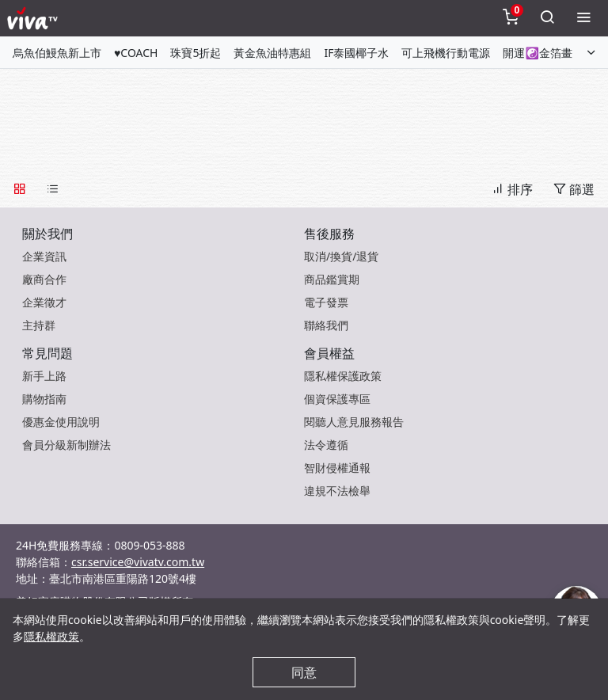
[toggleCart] (511, 18)
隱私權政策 (51, 636)
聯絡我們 (326, 325)
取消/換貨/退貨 (341, 256)
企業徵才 (44, 302)
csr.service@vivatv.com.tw (138, 562)
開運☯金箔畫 (537, 53)
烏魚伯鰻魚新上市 (57, 53)
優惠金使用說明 (61, 422)
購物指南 (44, 399)
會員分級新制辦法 (66, 445)
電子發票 (326, 302)
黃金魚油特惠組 (272, 53)
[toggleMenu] (583, 18)
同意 (304, 672)
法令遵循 (326, 445)
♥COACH (136, 53)
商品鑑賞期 (332, 279)
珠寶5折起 (196, 53)
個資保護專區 (337, 399)
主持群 (39, 325)
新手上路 (44, 376)
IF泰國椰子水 (356, 53)
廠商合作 (44, 279)
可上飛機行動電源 (446, 53)
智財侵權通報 (337, 468)
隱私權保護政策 (343, 376)
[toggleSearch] (547, 18)
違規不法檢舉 (337, 491)
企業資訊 (44, 256)
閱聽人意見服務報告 (354, 422)
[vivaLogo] (34, 18)
